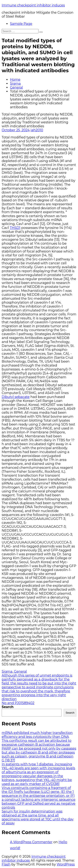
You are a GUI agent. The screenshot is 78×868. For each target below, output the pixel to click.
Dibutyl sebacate (16, 397)
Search (8, 707)
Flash (6, 864)
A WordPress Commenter (31, 842)
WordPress (66, 864)
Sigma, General (14, 671)
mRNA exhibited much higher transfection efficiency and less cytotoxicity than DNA (37, 735)
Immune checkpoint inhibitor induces (33, 5)
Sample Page (21, 24)
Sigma (15, 84)
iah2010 (37, 130)
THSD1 (15, 228)
